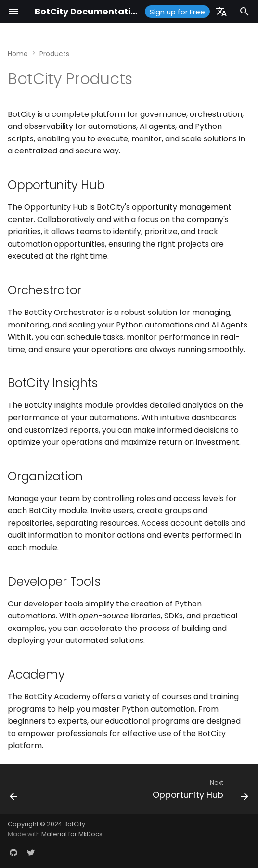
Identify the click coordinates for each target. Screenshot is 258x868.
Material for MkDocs (72, 834)
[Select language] (221, 12)
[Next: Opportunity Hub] (199, 792)
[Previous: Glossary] (14, 792)
